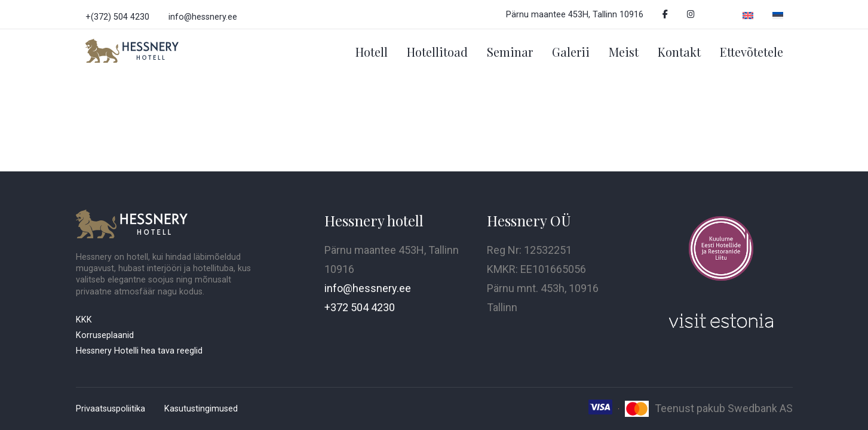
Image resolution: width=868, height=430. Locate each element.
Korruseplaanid (105, 335)
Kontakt (679, 52)
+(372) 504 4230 (117, 17)
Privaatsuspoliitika (111, 409)
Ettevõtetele (752, 52)
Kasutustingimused (201, 409)
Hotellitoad (437, 52)
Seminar (510, 52)
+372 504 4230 (360, 307)
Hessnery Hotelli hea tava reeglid (139, 351)
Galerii (571, 52)
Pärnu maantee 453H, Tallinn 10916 (575, 15)
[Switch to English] (748, 14)
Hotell (372, 52)
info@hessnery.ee (203, 17)
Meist (624, 52)
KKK (84, 320)
